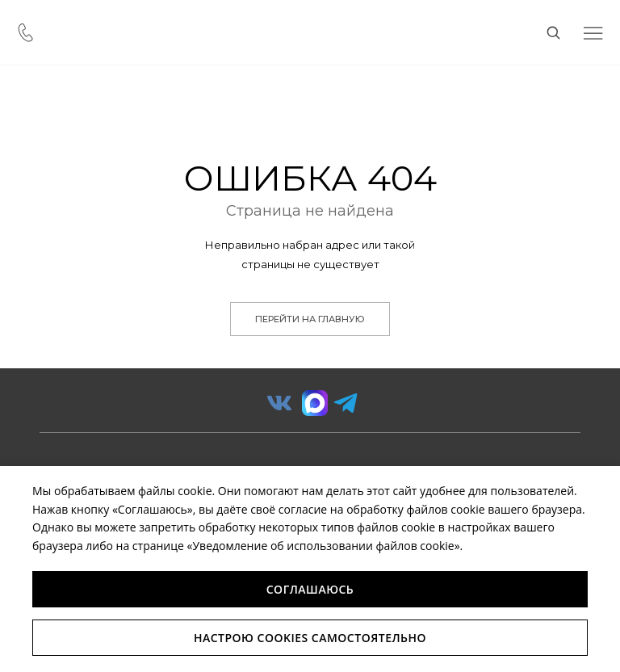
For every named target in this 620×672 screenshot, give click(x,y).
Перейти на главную (310, 319)
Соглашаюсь (310, 589)
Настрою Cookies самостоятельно (310, 638)
